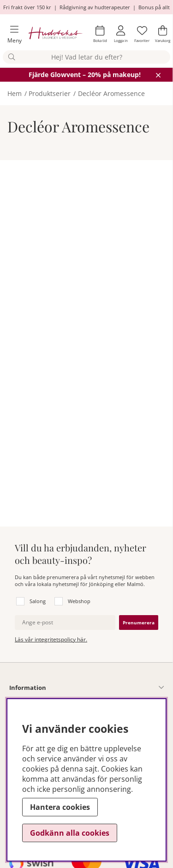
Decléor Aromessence (111, 93)
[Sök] (86, 57)
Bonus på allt (154, 7)
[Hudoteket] (56, 34)
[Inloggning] (121, 34)
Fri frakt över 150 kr (27, 7)
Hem (15, 93)
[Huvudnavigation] (11, 34)
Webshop (79, 601)
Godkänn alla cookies (70, 833)
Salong (38, 601)
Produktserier (50, 93)
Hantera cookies (60, 807)
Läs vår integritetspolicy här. (51, 639)
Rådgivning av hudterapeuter (95, 7)
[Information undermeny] (105, 688)
